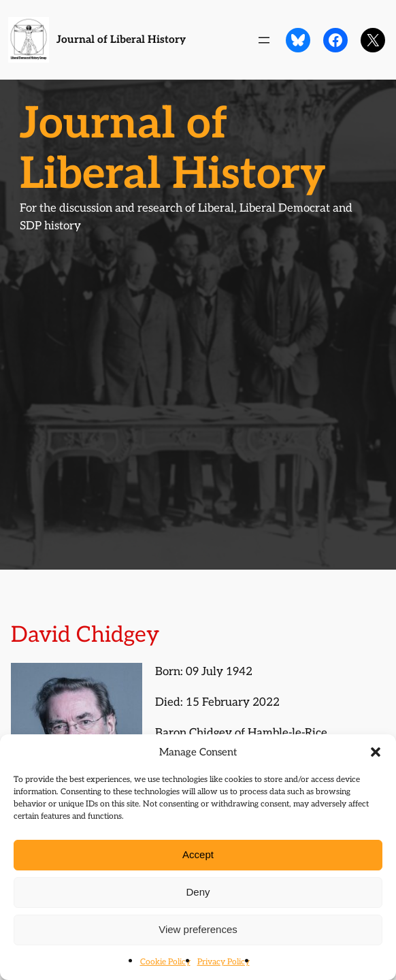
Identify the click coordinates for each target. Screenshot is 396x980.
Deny (198, 892)
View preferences (198, 929)
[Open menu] (264, 40)
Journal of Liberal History (121, 40)
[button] (376, 752)
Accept (198, 854)
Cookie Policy (165, 962)
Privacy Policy (224, 962)
